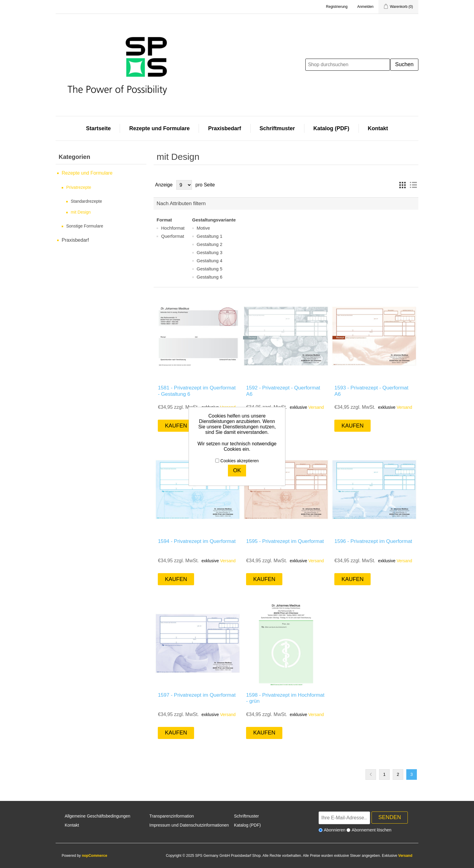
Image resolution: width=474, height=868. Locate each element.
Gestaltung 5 (210, 269)
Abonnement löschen (372, 830)
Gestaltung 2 (210, 244)
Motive (203, 228)
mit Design (81, 212)
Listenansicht (413, 185)
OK (237, 470)
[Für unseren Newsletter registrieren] (344, 818)
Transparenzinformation (172, 816)
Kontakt (378, 128)
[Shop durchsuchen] (348, 65)
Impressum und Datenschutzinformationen (189, 825)
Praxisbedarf (224, 128)
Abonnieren (335, 830)
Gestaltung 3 (210, 252)
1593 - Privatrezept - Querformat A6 (371, 391)
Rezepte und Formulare (159, 128)
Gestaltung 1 (210, 236)
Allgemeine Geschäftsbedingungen (97, 816)
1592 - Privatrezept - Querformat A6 (283, 391)
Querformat (173, 236)
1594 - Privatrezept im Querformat (197, 541)
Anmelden (365, 7)
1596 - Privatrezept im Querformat (373, 541)
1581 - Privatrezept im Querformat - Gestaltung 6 (197, 391)
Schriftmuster (277, 128)
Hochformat (173, 228)
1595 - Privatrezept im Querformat (285, 541)
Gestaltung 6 (210, 277)
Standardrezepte (86, 201)
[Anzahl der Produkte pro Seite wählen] (184, 185)
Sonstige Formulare (85, 226)
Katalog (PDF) (331, 128)
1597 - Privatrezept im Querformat (197, 695)
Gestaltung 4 (210, 261)
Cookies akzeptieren (240, 461)
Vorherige (371, 774)
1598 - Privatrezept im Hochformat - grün (285, 698)
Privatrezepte (79, 187)
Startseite (98, 128)
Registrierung (337, 7)
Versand (316, 407)
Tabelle (402, 185)
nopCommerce (95, 856)
